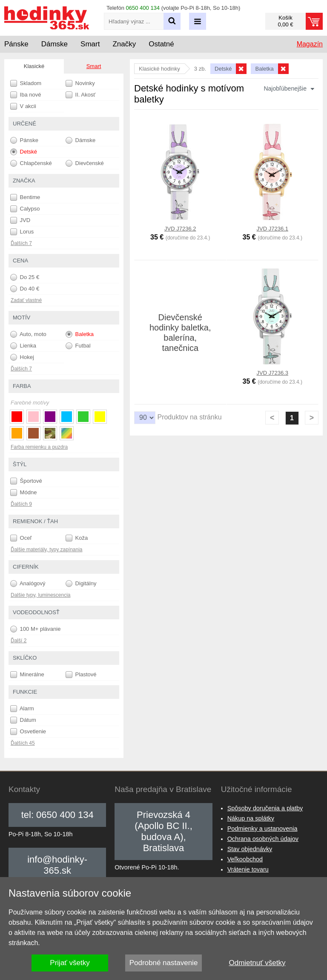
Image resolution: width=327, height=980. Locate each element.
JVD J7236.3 (272, 373)
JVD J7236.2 (180, 229)
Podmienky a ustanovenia (262, 829)
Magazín (310, 44)
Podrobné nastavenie (164, 963)
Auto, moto (28, 334)
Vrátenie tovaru (248, 869)
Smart (94, 66)
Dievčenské (85, 163)
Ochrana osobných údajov (263, 839)
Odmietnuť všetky (257, 963)
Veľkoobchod (245, 859)
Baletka (80, 334)
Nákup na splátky (251, 818)
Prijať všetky (70, 963)
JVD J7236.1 (272, 229)
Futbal (78, 346)
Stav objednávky (250, 849)
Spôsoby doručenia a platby (265, 808)
